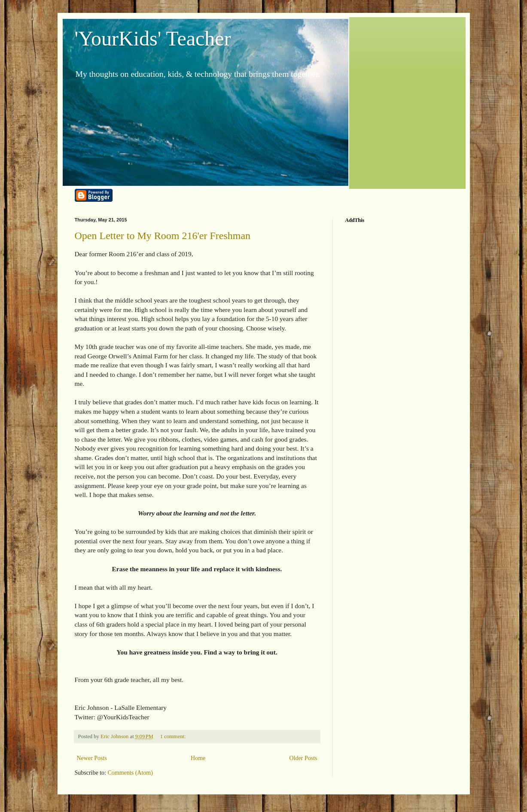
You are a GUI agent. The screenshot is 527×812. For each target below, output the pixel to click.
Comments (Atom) (130, 773)
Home (198, 758)
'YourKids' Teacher (153, 38)
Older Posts (303, 758)
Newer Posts (92, 758)
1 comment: (174, 736)
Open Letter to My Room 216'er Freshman (163, 236)
